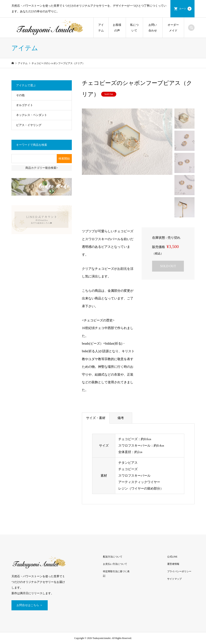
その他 (20, 95)
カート (185, 9)
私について (134, 28)
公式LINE (172, 557)
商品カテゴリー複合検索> (42, 168)
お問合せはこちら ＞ (30, 605)
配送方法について (113, 557)
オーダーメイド (173, 28)
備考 (121, 418)
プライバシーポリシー (179, 571)
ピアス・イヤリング (29, 125)
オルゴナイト (25, 105)
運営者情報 (173, 564)
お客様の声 (117, 28)
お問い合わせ (153, 28)
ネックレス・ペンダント (32, 115)
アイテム (101, 28)
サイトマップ (174, 579)
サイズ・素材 (96, 418)
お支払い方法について (115, 564)
